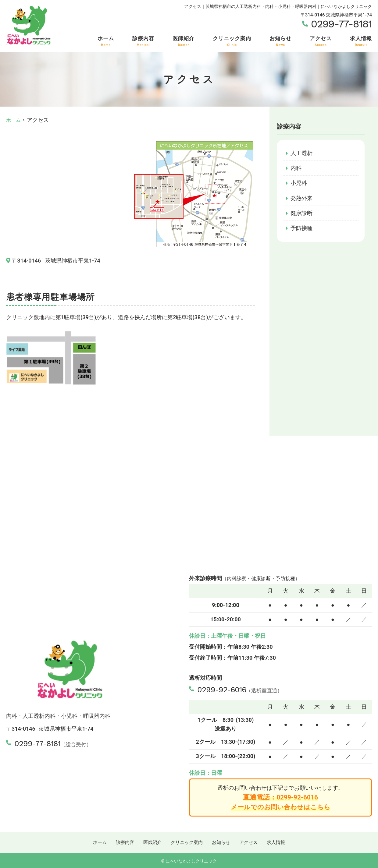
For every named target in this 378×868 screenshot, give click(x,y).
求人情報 (361, 41)
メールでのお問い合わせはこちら (280, 807)
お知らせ (280, 41)
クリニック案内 (232, 41)
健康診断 (301, 214)
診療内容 (143, 41)
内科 (296, 168)
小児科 (299, 183)
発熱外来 (301, 198)
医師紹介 (184, 41)
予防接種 (301, 229)
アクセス (321, 41)
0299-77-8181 (43, 743)
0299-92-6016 (228, 689)
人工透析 (301, 153)
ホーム (106, 41)
